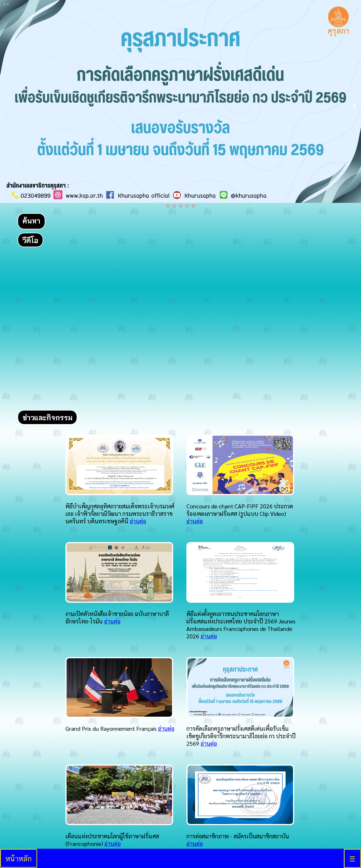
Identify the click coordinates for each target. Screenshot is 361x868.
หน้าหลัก (19, 858)
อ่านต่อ (138, 521)
